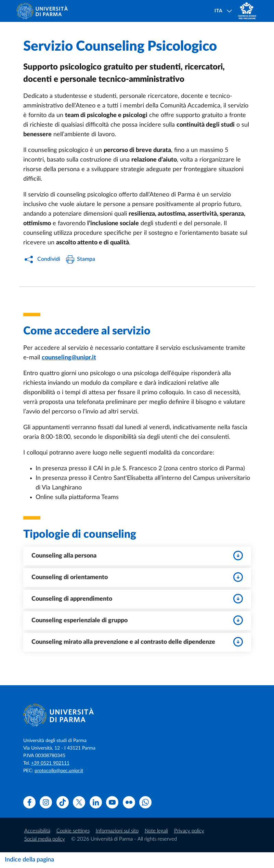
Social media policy (45, 839)
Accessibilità (37, 831)
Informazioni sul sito (117, 831)
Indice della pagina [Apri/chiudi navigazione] (29, 860)
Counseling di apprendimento (137, 599)
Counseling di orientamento (137, 577)
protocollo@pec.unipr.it (59, 771)
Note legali (156, 831)
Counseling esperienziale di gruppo (137, 620)
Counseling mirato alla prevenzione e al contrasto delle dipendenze (137, 642)
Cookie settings (73, 831)
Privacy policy (189, 831)
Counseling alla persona (137, 556)
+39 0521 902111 (50, 763)
